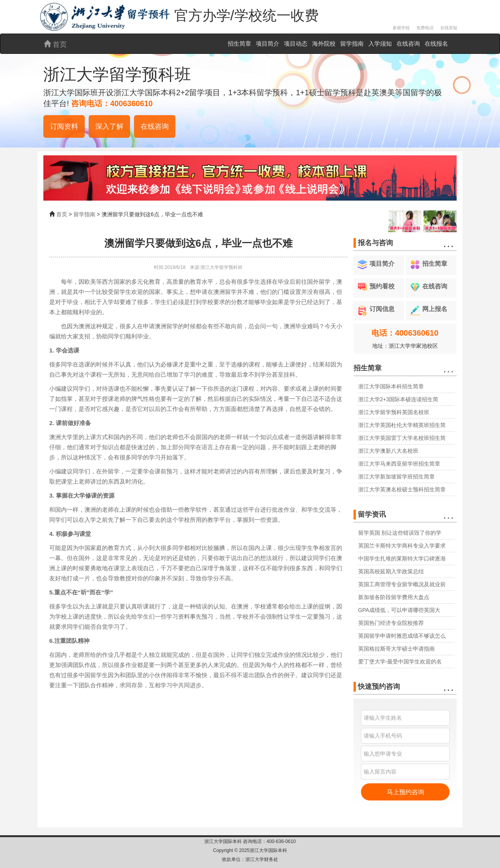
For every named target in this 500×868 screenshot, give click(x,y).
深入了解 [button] (109, 126)
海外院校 (324, 44)
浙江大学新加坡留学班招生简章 (396, 477)
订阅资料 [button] (64, 126)
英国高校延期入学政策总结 (391, 571)
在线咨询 (408, 44)
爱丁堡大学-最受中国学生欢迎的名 (400, 662)
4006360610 (131, 103)
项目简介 (268, 44)
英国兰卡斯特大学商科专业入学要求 (402, 546)
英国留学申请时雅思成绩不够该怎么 (402, 636)
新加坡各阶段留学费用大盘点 (394, 597)
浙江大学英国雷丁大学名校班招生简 (402, 438)
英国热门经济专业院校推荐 (391, 623)
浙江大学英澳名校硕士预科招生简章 (402, 489)
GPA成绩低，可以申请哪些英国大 (399, 610)
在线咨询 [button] (155, 126)
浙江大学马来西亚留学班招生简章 (399, 464)
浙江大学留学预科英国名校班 (394, 412)
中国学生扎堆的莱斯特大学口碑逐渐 (402, 559)
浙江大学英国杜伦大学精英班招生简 (402, 425)
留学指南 (352, 44)
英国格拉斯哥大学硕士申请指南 (396, 649)
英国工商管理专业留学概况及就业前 (402, 584)
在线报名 (436, 44)
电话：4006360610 (405, 333)
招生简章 (239, 44)
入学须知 (380, 44)
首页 (55, 44)
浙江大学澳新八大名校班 (388, 451)
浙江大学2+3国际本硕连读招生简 (398, 399)
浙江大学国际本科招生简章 (391, 386)
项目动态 (296, 44)
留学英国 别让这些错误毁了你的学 (400, 533)
